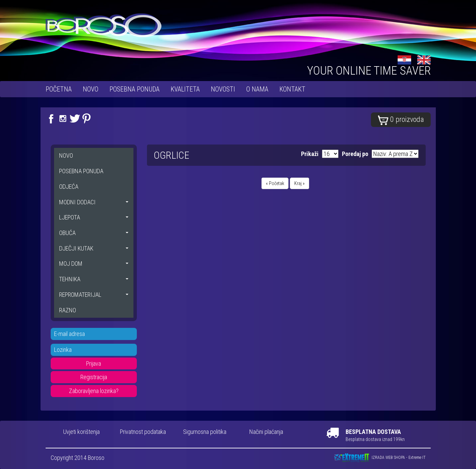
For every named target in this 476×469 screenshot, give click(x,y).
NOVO (91, 89)
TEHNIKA (94, 279)
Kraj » (299, 183)
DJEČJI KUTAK (94, 248)
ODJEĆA (69, 187)
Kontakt (292, 89)
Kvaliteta (185, 89)
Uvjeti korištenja (81, 432)
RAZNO (68, 310)
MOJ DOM (94, 264)
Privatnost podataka (143, 432)
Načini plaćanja (266, 432)
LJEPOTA (94, 217)
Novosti (223, 89)
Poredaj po (355, 154)
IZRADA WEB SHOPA (388, 458)
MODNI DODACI (94, 202)
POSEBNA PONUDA (134, 89)
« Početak (275, 183)
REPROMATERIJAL (94, 295)
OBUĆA (94, 233)
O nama (257, 89)
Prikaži (310, 154)
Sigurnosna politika (205, 432)
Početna (59, 89)
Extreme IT (417, 458)
